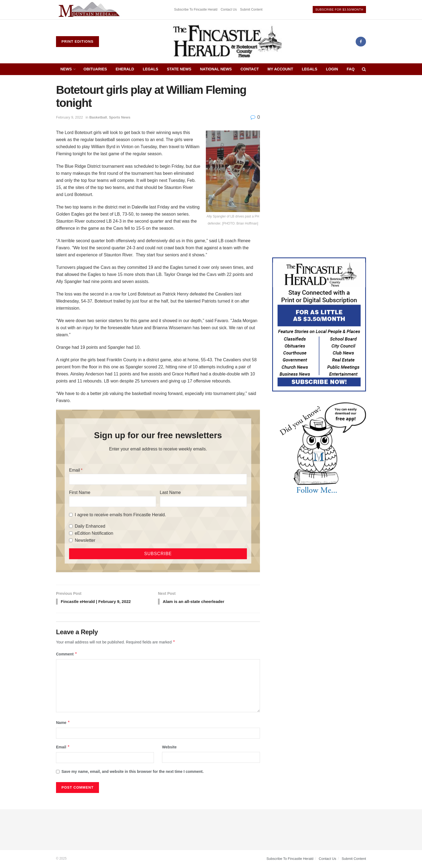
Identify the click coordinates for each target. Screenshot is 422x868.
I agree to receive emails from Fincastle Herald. (120, 515)
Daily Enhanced (90, 526)
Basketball (98, 117)
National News (216, 69)
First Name (80, 492)
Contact (249, 69)
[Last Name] (203, 502)
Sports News (120, 117)
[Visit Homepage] (227, 42)
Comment (67, 655)
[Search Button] (364, 69)
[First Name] (113, 502)
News (66, 69)
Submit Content (251, 10)
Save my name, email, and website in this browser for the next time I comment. (133, 772)
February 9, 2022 (69, 117)
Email (75, 470)
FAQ (351, 69)
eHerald (125, 69)
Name (63, 723)
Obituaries (95, 69)
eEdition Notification (94, 533)
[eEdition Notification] (71, 533)
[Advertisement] (319, 122)
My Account (280, 69)
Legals (151, 69)
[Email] (158, 479)
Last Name (170, 492)
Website (169, 748)
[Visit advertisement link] (90, 10)
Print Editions (77, 41)
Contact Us (229, 10)
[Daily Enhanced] (71, 526)
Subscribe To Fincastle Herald (196, 10)
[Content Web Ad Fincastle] (319, 324)
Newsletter (85, 540)
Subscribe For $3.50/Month (339, 10)
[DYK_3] (319, 449)
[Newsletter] (71, 540)
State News (179, 69)
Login (332, 69)
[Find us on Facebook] (361, 42)
